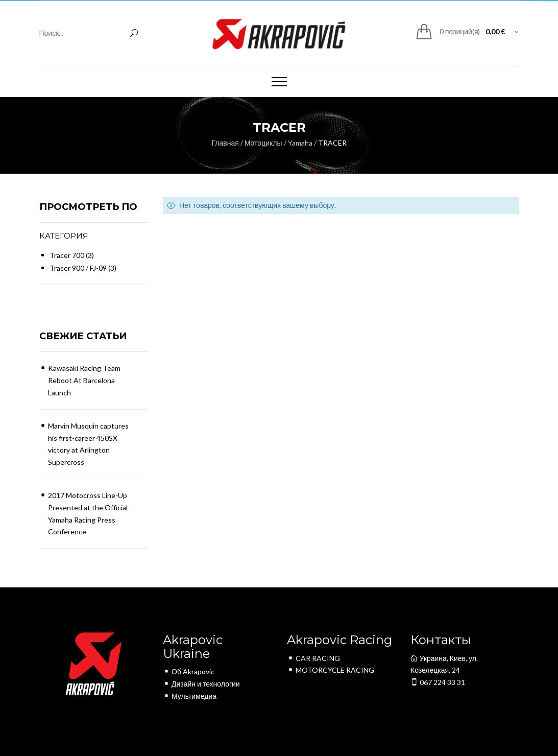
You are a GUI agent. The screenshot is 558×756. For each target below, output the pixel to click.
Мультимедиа (190, 696)
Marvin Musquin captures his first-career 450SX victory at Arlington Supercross (88, 444)
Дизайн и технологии (201, 684)
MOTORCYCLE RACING (331, 670)
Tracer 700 (67, 255)
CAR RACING (313, 658)
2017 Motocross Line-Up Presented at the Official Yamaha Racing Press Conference (88, 513)
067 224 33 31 (438, 682)
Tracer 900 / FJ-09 (78, 268)
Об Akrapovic (189, 671)
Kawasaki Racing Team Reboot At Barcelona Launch (84, 380)
